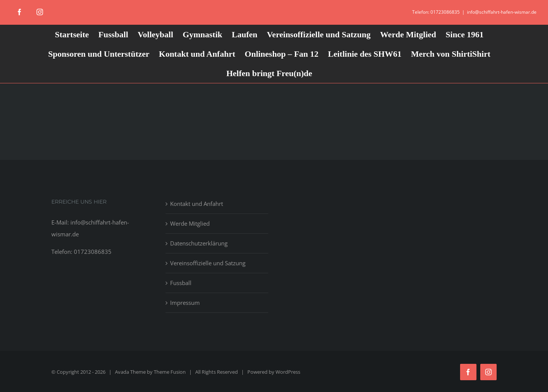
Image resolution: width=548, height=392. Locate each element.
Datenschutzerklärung (199, 243)
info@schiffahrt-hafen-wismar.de (502, 12)
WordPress (288, 372)
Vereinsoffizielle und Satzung (208, 263)
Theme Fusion (170, 372)
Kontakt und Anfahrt (197, 204)
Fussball (181, 283)
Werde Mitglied (190, 223)
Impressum (185, 303)
